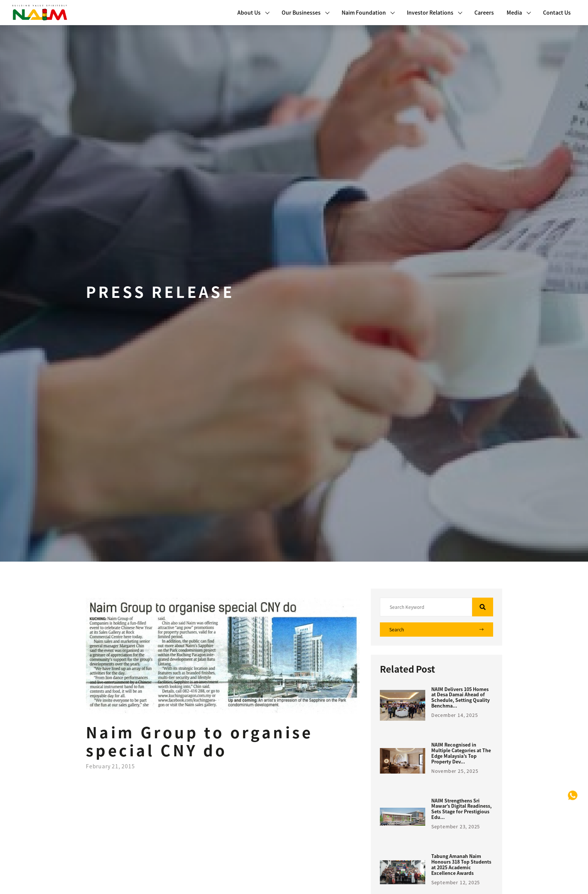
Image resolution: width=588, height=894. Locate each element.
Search (436, 630)
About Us (253, 12)
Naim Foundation (368, 12)
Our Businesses (306, 12)
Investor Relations (435, 12)
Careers (484, 12)
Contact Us (557, 12)
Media (519, 12)
